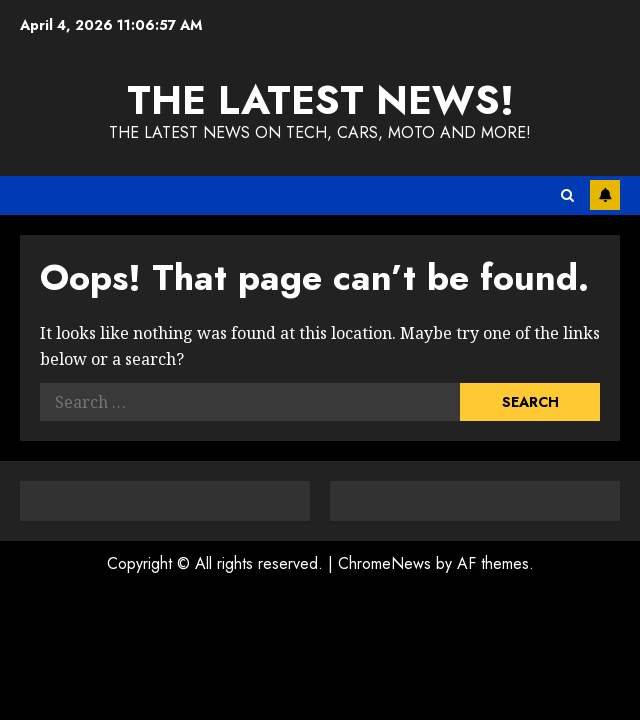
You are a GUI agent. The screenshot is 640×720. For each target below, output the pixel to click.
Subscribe (605, 195)
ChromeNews (384, 563)
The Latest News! (320, 100)
